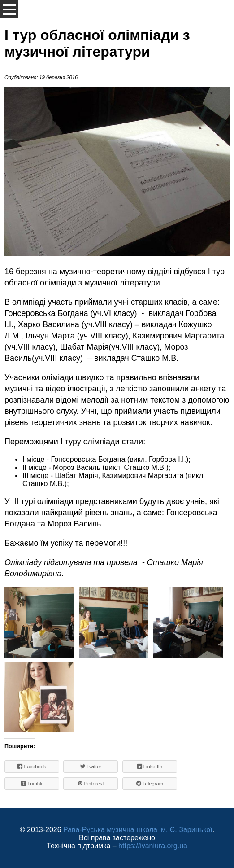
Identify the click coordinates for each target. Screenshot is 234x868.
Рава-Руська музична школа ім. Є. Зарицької (138, 830)
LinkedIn (150, 766)
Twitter (91, 766)
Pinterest (91, 783)
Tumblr (32, 783)
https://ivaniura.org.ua (153, 846)
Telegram (150, 783)
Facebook (32, 766)
